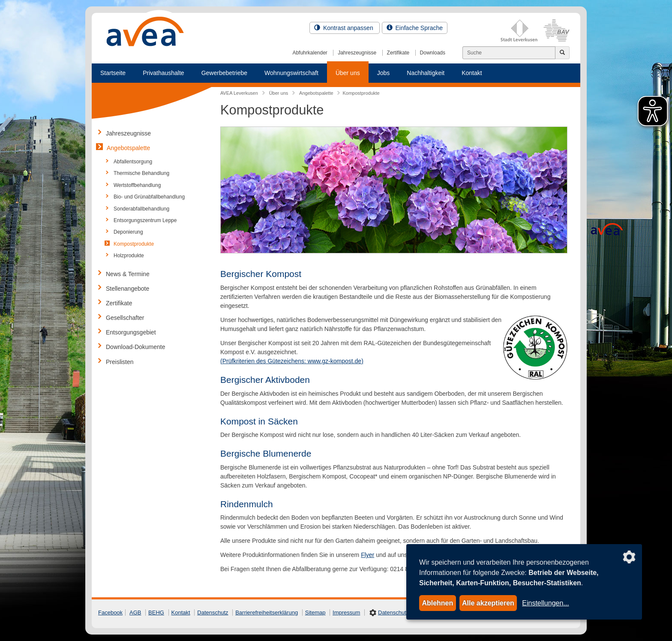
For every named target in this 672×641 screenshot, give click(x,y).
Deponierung (128, 232)
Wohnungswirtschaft (291, 73)
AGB (135, 612)
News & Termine (128, 274)
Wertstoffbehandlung (137, 185)
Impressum (346, 612)
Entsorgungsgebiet (131, 332)
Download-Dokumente (136, 347)
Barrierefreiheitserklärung (267, 612)
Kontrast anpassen (345, 28)
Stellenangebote (127, 289)
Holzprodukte (129, 256)
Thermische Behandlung (141, 173)
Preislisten (120, 362)
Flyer (367, 555)
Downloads (433, 53)
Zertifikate (398, 53)
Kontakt (472, 73)
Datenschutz (213, 612)
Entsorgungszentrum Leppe (145, 220)
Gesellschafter (125, 318)
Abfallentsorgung (133, 162)
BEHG (156, 612)
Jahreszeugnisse (357, 53)
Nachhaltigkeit (426, 73)
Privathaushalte (163, 73)
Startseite (113, 73)
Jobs (384, 73)
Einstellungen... (545, 603)
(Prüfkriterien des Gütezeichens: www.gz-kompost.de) (292, 361)
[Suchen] (509, 53)
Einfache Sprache (415, 28)
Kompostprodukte (134, 244)
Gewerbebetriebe (224, 73)
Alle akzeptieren (488, 603)
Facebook (110, 612)
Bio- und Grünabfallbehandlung (149, 197)
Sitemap (315, 612)
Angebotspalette (128, 148)
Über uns (348, 73)
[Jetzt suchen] (562, 53)
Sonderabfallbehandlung (141, 209)
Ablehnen (437, 603)
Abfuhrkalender (310, 53)
